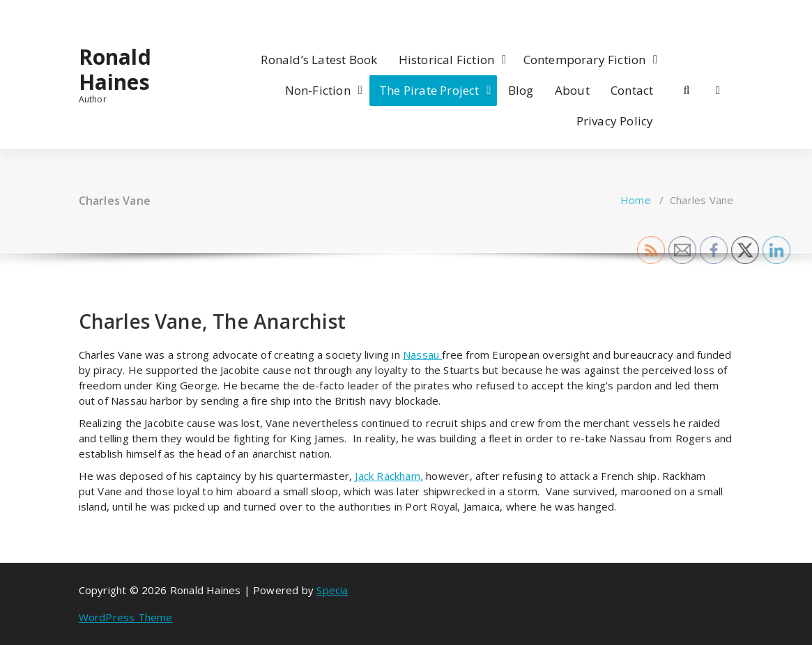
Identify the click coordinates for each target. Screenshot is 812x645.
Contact (632, 90)
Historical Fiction (447, 60)
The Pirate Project (429, 90)
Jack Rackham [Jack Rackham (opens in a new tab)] (387, 476)
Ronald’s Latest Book (319, 60)
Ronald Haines (115, 70)
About (572, 90)
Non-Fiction (318, 90)
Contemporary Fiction (585, 60)
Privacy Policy (615, 121)
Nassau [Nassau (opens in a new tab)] (422, 355)
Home (636, 200)
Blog (521, 90)
